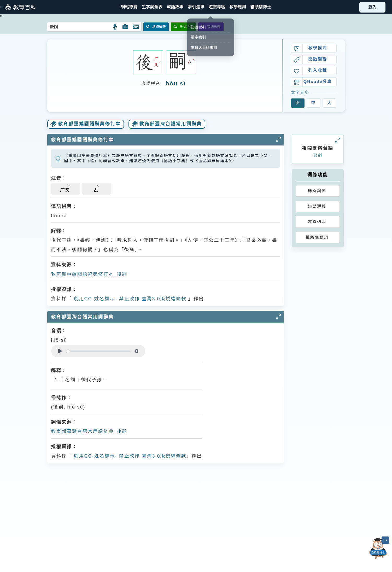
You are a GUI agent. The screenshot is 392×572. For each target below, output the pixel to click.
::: (2, 7)
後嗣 (318, 155)
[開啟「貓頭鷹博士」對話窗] (378, 548)
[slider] (99, 351)
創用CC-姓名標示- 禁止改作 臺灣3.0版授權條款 (129, 299)
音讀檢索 (211, 27)
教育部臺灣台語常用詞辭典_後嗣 (89, 431)
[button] (196, 7)
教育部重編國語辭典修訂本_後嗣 (89, 274)
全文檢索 (183, 27)
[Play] (60, 351)
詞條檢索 (156, 27)
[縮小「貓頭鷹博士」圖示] (385, 540)
